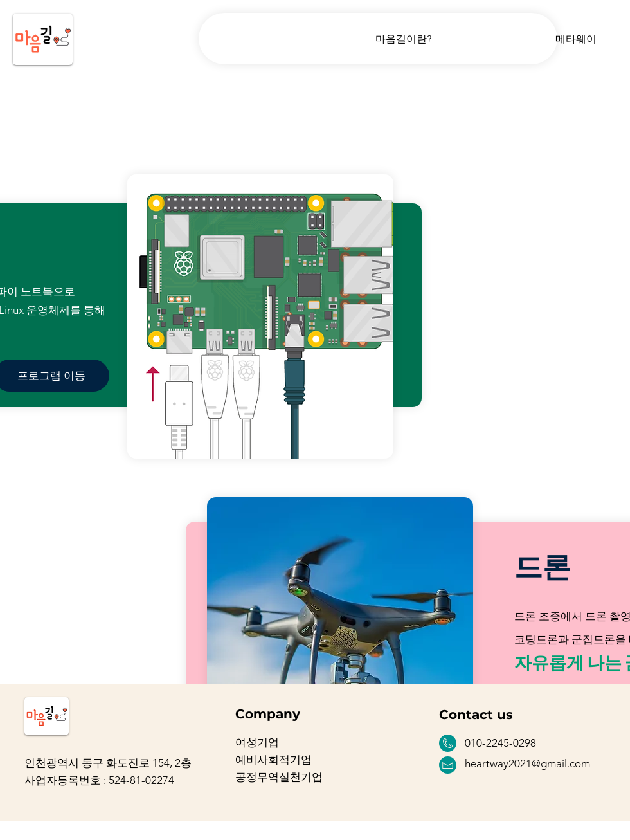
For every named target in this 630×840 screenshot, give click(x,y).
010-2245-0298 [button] (500, 743)
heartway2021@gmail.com (527, 763)
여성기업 (257, 742)
